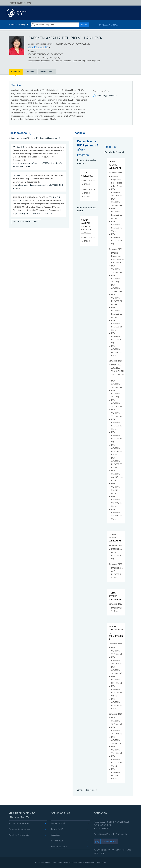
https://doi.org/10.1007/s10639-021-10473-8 (33, 213)
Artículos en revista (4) (19, 138)
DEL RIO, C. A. (19, 147)
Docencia (30, 72)
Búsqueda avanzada (109, 25)
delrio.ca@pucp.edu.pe (107, 96)
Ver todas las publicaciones (25, 222)
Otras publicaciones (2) (51, 138)
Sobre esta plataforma (19, 823)
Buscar (83, 25)
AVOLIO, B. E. (19, 200)
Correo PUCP (57, 829)
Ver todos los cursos (87, 790)
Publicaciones (47, 72)
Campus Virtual (58, 823)
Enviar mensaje (109, 841)
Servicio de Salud (59, 847)
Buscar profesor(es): (18, 25)
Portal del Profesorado (21, 3)
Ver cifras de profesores (20, 829)
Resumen (16, 72)
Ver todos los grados (38, 47)
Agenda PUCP (57, 841)
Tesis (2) (35, 138)
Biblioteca (56, 835)
